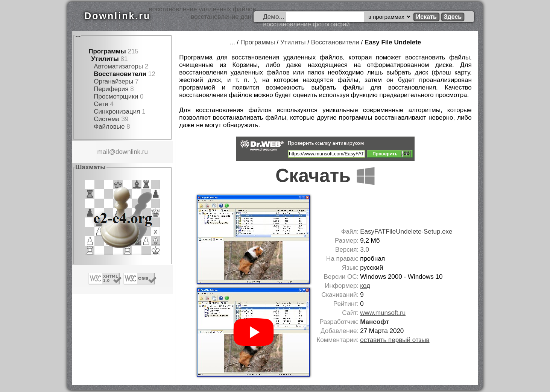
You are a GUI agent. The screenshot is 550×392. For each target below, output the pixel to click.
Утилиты (105, 59)
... (78, 35)
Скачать (325, 176)
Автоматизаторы (118, 66)
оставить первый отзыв (395, 340)
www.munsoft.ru (383, 313)
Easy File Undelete (393, 42)
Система (106, 119)
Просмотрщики (116, 96)
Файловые (109, 127)
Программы (107, 51)
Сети (101, 104)
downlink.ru (132, 152)
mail (103, 152)
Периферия (111, 89)
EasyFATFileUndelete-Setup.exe (406, 232)
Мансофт (375, 322)
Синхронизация (117, 112)
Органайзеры (113, 81)
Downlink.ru (117, 16)
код (365, 286)
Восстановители (120, 74)
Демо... (273, 17)
